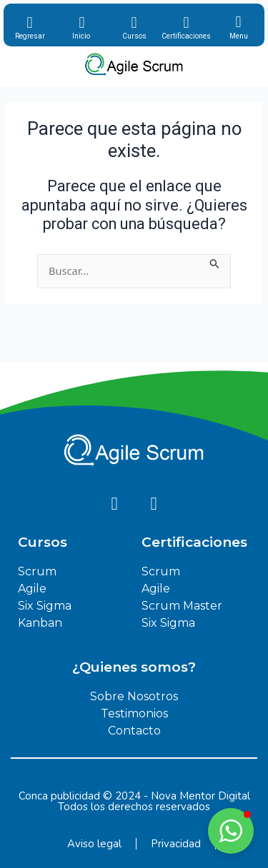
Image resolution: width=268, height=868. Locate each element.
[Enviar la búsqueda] (215, 262)
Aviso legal (94, 844)
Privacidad (176, 844)
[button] (231, 831)
